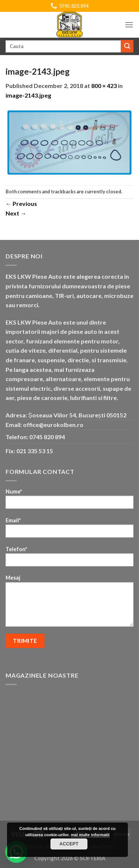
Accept (69, 844)
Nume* (69, 501)
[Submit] (127, 46)
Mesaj (69, 603)
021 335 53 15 (35, 451)
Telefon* (69, 559)
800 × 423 (104, 86)
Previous (21, 204)
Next (16, 213)
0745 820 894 (47, 437)
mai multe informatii (90, 835)
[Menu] (129, 25)
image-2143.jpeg (28, 95)
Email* (69, 530)
